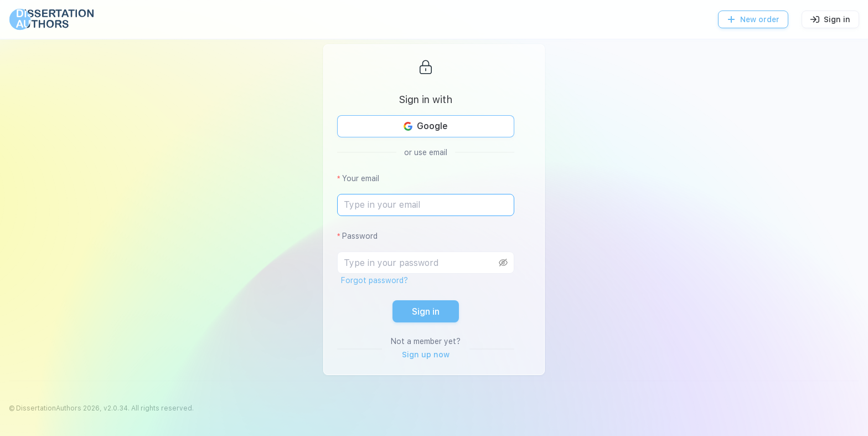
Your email (361, 178)
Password (360, 236)
